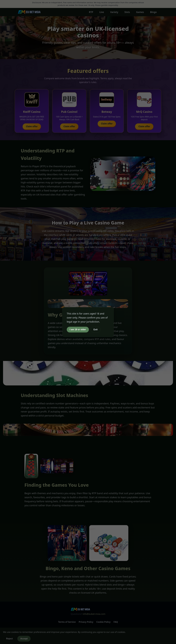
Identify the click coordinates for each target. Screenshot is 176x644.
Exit (96, 330)
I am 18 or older (78, 330)
